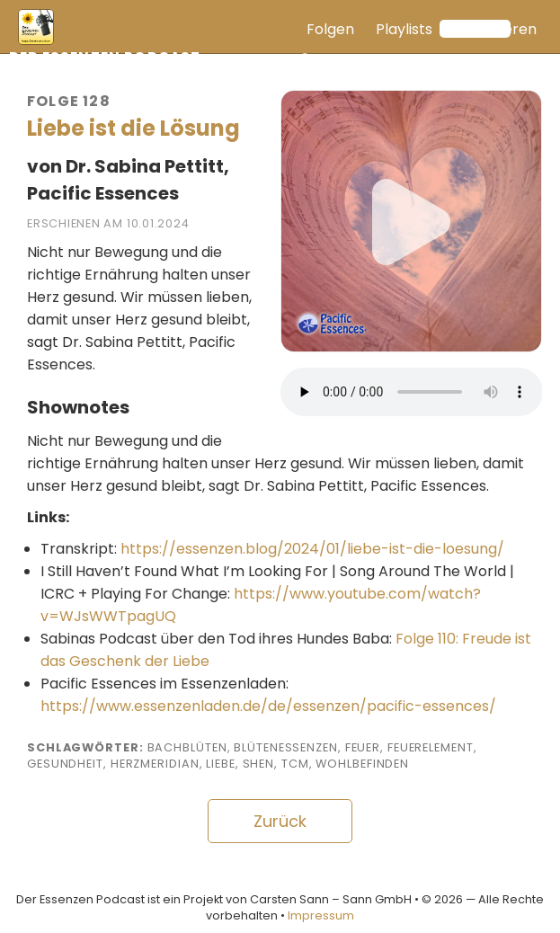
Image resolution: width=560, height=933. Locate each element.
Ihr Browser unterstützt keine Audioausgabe (412, 392)
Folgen (330, 29)
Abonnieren (495, 29)
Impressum (321, 915)
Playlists (404, 29)
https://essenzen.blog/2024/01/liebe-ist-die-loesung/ (312, 549)
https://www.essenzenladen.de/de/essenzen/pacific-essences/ (268, 706)
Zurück (280, 821)
